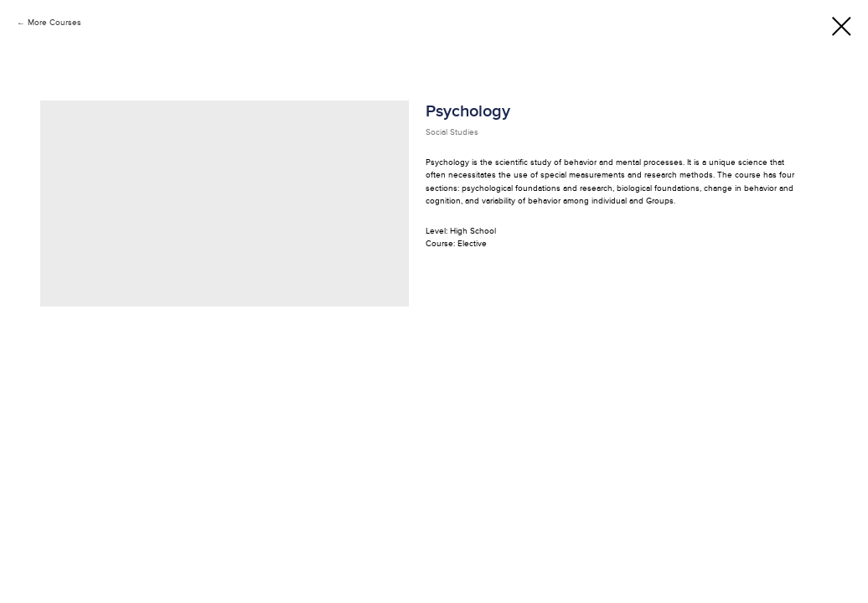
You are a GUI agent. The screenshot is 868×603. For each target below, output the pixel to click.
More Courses (54, 23)
